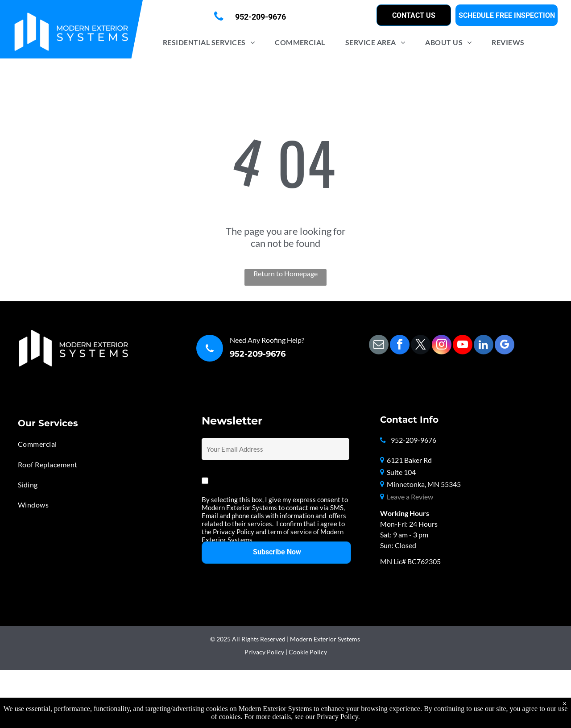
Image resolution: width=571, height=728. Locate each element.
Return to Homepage (285, 273)
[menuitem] (212, 42)
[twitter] (421, 346)
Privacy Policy (264, 652)
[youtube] (463, 346)
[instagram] (442, 346)
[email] (379, 346)
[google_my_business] (505, 346)
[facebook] (400, 346)
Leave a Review (410, 497)
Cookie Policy (308, 652)
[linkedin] (484, 346)
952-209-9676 (258, 354)
